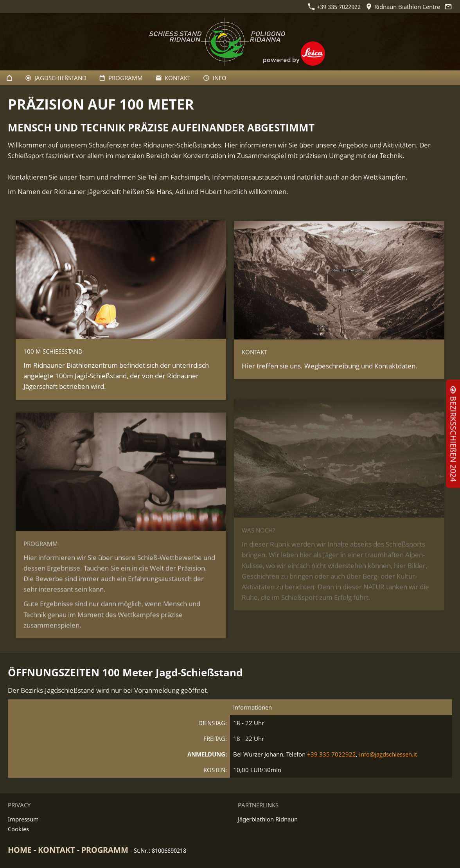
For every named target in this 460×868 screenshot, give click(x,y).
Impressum (23, 819)
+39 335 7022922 (334, 7)
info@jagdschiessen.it (388, 754)
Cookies (18, 829)
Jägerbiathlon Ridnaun (268, 819)
